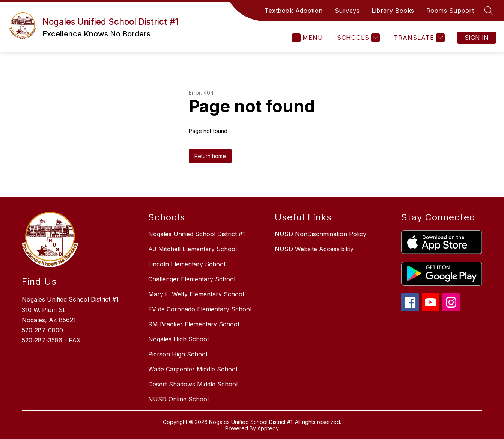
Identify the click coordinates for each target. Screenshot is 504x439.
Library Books (393, 11)
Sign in (477, 38)
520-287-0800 (42, 330)
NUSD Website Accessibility (314, 249)
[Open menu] (308, 38)
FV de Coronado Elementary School (200, 309)
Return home (210, 156)
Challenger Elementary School (192, 279)
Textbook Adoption (294, 11)
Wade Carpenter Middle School (193, 369)
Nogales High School (178, 339)
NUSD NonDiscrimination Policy (320, 234)
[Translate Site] (418, 38)
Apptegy (268, 428)
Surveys (347, 11)
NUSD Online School (178, 399)
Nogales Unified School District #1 (197, 234)
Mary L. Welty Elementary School (196, 294)
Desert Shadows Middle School (193, 384)
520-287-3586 (42, 340)
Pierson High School (178, 354)
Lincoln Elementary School (187, 264)
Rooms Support (450, 11)
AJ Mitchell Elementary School (193, 249)
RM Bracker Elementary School (194, 324)
